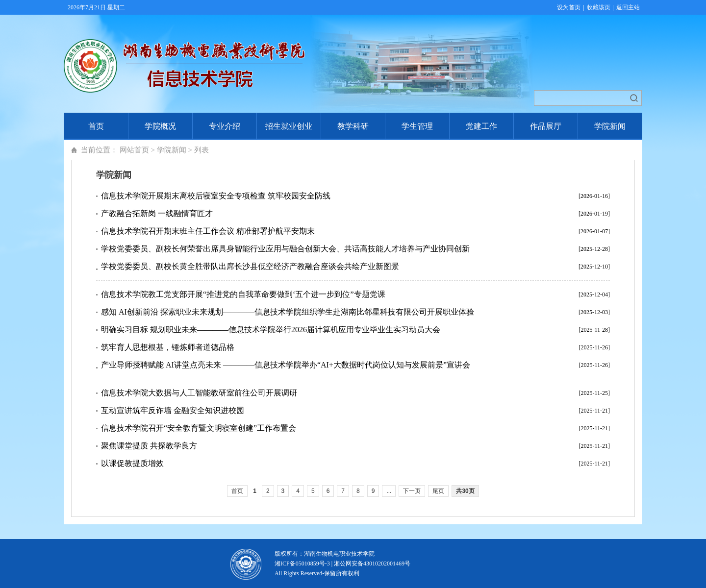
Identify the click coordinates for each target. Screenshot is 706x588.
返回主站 (628, 7)
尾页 (438, 491)
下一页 (412, 491)
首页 (96, 126)
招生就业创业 (289, 126)
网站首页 (134, 150)
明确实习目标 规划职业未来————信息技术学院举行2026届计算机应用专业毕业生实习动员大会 (271, 330)
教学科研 (353, 126)
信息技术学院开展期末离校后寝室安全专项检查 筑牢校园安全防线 (216, 196)
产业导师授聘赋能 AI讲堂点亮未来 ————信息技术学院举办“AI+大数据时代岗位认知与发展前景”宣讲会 (286, 365)
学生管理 (417, 126)
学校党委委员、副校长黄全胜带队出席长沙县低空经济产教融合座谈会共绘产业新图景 (250, 266)
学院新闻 (610, 126)
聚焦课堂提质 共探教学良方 (149, 446)
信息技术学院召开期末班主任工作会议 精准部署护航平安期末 (208, 231)
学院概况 (160, 126)
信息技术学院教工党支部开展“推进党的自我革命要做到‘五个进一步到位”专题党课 (243, 294)
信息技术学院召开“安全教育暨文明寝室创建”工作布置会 (199, 428)
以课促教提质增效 (132, 463)
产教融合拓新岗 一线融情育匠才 (157, 213)
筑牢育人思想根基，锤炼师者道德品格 (168, 347)
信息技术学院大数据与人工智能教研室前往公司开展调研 (199, 393)
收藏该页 (599, 7)
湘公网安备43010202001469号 (372, 563)
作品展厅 (546, 126)
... (389, 491)
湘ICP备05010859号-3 (302, 563)
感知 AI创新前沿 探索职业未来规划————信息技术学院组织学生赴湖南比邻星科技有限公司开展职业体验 (288, 312)
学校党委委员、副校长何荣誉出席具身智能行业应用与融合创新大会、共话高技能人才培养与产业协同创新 (285, 249)
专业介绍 (225, 126)
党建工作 (481, 126)
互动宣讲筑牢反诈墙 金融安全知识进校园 (173, 410)
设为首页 (569, 7)
